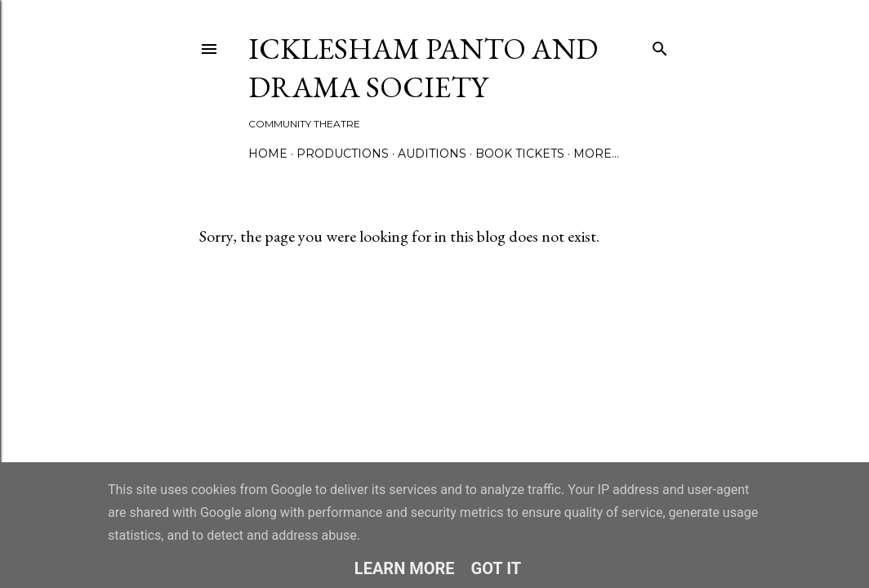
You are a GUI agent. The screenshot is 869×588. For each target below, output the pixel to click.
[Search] (660, 45)
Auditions (432, 154)
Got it (497, 568)
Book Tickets (520, 154)
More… (596, 154)
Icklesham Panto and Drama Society (423, 68)
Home (268, 154)
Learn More (405, 568)
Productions (343, 154)
